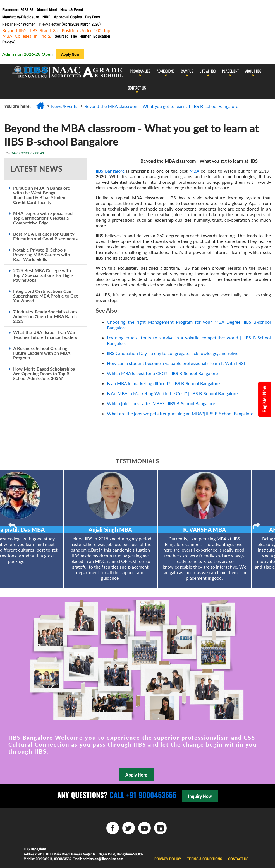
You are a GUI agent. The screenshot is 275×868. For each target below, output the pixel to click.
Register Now (265, 399)
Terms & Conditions (205, 859)
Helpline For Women (19, 24)
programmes (140, 71)
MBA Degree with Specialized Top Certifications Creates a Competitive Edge (43, 218)
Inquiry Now (200, 796)
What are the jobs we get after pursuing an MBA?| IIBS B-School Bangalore (180, 413)
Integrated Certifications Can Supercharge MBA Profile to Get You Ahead (46, 296)
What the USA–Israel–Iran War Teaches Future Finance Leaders (45, 335)
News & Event (72, 10)
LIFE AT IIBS (208, 71)
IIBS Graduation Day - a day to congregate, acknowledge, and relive (173, 353)
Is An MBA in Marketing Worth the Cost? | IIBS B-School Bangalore (172, 393)
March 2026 (90, 24)
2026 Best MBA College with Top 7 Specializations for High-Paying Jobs (43, 275)
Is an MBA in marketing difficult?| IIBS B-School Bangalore (163, 383)
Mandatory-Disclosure (21, 17)
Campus (187, 71)
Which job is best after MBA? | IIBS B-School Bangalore (161, 403)
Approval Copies (68, 17)
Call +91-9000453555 (142, 795)
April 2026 (71, 24)
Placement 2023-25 (18, 10)
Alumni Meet (47, 10)
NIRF (46, 17)
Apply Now (70, 54)
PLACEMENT (230, 71)
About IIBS (253, 71)
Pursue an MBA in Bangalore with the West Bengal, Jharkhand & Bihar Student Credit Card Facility (42, 195)
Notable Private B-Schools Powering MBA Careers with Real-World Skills (42, 254)
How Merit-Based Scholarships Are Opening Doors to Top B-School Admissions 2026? (44, 373)
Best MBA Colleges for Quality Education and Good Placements (45, 236)
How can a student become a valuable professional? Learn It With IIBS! (176, 363)
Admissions (166, 71)
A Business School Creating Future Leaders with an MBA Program (42, 353)
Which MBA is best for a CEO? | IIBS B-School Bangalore (162, 373)
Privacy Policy (168, 859)
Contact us (238, 859)
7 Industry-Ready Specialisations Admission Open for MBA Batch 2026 (45, 316)
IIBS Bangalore (110, 171)
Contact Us (137, 88)
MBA (195, 171)
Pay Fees (93, 17)
